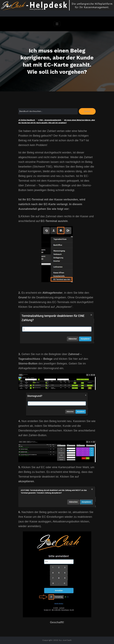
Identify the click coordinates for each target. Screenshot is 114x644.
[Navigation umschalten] (57, 24)
